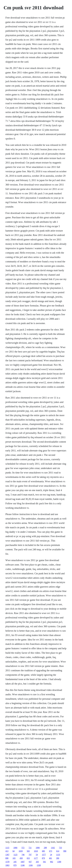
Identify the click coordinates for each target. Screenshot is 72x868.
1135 (58, 855)
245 (15, 862)
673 (51, 851)
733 (60, 848)
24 (51, 855)
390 (58, 858)
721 (30, 848)
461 (51, 858)
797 (30, 855)
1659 (21, 851)
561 (44, 862)
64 (13, 851)
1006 (38, 848)
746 (23, 855)
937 (30, 862)
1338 (39, 865)
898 (7, 858)
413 (7, 851)
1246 (23, 865)
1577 (44, 855)
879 (43, 858)
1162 (53, 848)
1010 (36, 851)
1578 (7, 862)
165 (14, 858)
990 (65, 851)
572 (23, 848)
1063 (7, 865)
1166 (31, 865)
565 (28, 851)
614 (58, 851)
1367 (7, 855)
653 (28, 858)
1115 (7, 848)
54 (37, 855)
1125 (15, 855)
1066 (15, 848)
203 (37, 862)
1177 (36, 858)
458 (21, 858)
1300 (59, 862)
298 (45, 848)
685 (43, 851)
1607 (23, 862)
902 (52, 862)
